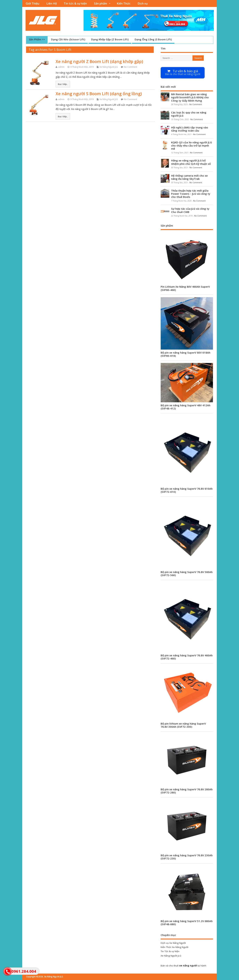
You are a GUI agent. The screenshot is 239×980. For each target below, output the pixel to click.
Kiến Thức (124, 3)
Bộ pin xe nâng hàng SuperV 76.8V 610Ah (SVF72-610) (187, 490)
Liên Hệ (52, 3)
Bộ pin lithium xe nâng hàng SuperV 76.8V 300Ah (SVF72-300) (183, 725)
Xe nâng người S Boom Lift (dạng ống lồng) (99, 94)
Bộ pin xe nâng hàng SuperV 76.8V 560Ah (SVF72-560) (187, 574)
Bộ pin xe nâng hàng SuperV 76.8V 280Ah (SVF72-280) (187, 791)
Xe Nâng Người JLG (109, 67)
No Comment (130, 67)
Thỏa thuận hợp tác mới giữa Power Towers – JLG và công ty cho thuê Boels (191, 194)
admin (61, 67)
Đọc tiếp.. (63, 84)
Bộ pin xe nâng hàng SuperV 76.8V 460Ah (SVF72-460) (187, 657)
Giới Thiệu (32, 3)
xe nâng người (188, 966)
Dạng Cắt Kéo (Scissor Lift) (68, 39)
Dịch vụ (143, 3)
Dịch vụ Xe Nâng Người (173, 943)
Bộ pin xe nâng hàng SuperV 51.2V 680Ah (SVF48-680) (187, 923)
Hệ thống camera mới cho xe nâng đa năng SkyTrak (189, 177)
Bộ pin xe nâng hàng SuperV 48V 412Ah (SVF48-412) (186, 407)
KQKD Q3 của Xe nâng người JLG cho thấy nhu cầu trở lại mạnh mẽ (191, 145)
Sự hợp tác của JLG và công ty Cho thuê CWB (190, 210)
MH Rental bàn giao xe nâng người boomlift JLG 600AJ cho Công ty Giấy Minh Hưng (190, 97)
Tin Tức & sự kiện (170, 951)
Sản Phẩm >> (37, 39)
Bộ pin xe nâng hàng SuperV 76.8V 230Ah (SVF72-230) (187, 857)
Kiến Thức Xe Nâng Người (174, 947)
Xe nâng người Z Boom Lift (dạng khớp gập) (99, 61)
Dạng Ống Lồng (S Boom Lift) (153, 39)
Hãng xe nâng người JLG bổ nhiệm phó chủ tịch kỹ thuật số (191, 162)
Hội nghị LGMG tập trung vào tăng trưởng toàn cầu (190, 129)
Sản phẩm (100, 3)
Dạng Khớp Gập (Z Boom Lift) (110, 39)
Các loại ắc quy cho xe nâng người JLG (189, 114)
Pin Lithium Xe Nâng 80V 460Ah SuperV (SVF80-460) (185, 288)
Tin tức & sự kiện (75, 3)
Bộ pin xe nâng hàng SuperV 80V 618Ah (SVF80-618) (186, 354)
